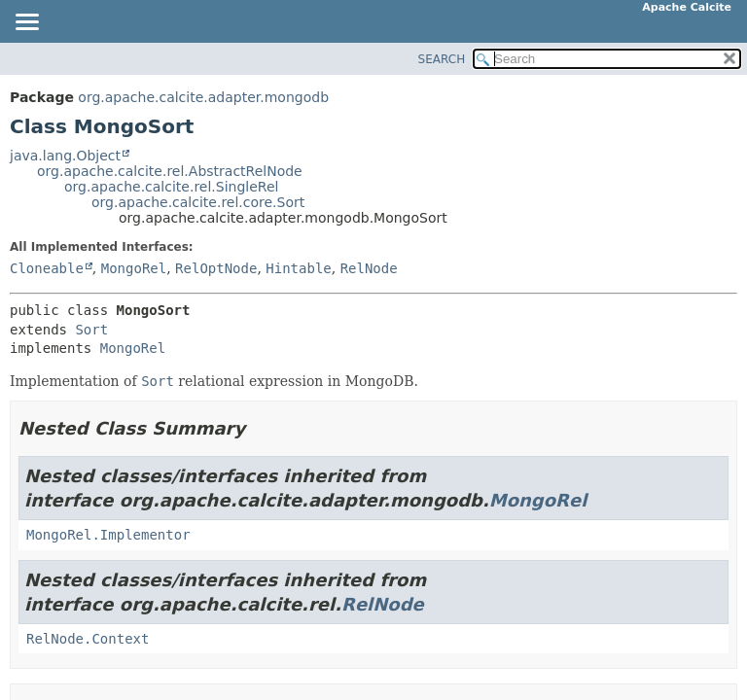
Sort (91, 330)
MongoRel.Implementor (108, 535)
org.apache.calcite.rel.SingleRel (171, 187)
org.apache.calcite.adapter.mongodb (203, 97)
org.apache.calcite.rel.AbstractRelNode (170, 171)
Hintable (298, 268)
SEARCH (442, 59)
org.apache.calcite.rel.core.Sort (198, 202)
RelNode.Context (88, 639)
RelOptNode (216, 268)
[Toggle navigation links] (26, 23)
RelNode (369, 268)
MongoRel (134, 268)
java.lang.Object (65, 156)
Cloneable (47, 268)
